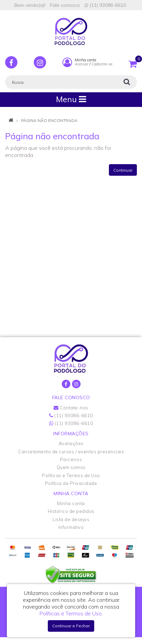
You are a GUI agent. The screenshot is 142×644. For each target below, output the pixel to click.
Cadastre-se (102, 64)
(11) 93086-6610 (105, 5)
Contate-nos (71, 408)
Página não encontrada (49, 120)
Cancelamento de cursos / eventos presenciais (71, 452)
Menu (71, 99)
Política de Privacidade (71, 483)
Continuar (123, 170)
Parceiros (71, 459)
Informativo (71, 527)
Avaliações (71, 443)
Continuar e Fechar (71, 626)
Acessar (82, 64)
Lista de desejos (71, 519)
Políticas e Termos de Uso (71, 475)
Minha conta (71, 503)
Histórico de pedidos (71, 511)
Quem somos (71, 467)
